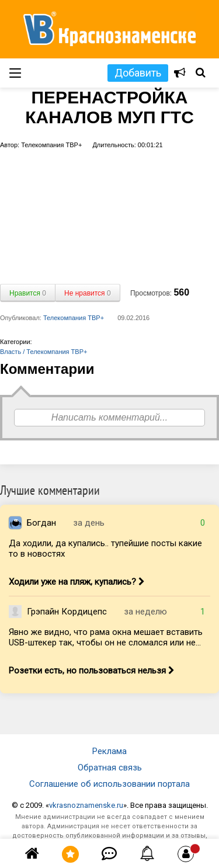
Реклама (109, 751)
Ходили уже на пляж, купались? (77, 582)
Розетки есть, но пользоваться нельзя (92, 671)
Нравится (28, 293)
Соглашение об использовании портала (109, 784)
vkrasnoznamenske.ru (86, 805)
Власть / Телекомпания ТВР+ (44, 352)
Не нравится (88, 293)
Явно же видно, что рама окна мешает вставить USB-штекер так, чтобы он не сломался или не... (106, 637)
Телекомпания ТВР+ (74, 318)
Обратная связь (110, 768)
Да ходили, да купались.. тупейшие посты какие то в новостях (105, 548)
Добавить (138, 73)
